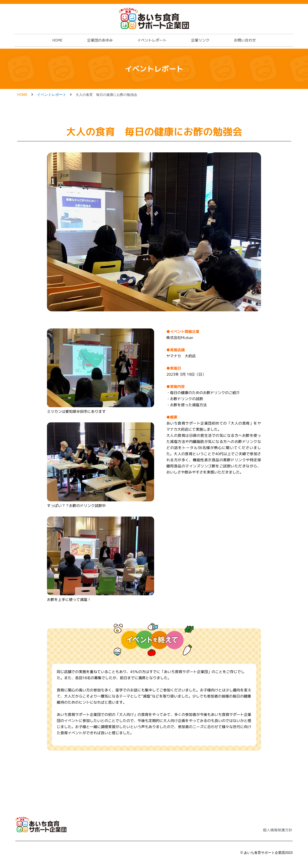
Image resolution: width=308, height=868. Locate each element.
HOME (57, 37)
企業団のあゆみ (100, 37)
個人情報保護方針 (277, 830)
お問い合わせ (245, 37)
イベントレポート (152, 37)
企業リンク (200, 37)
